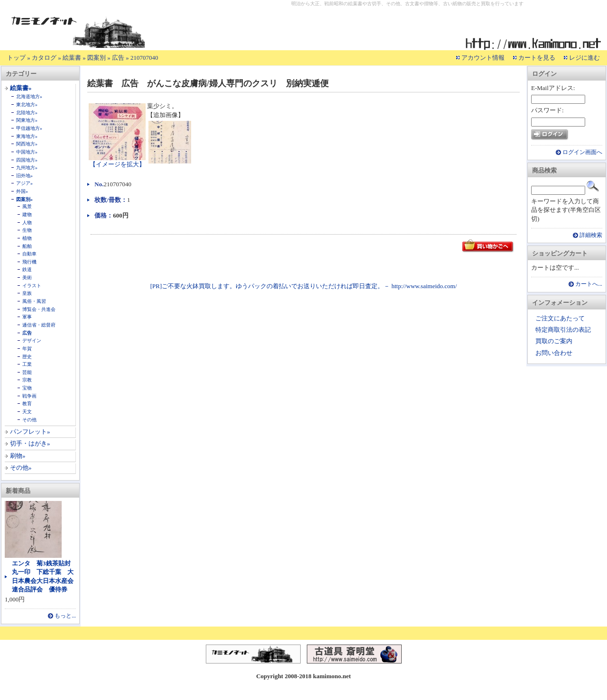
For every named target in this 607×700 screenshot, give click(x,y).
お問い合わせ (554, 353)
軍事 (27, 317)
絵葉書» (21, 88)
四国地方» (27, 160)
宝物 (27, 388)
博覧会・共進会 (39, 309)
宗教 (27, 380)
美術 (27, 277)
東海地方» (27, 136)
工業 (27, 364)
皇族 (27, 293)
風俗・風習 (34, 301)
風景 (27, 206)
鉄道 (27, 269)
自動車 (29, 254)
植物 (27, 238)
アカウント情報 (483, 58)
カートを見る (537, 58)
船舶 (27, 246)
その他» (21, 468)
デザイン (32, 341)
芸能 (27, 372)
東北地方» (27, 105)
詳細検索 (591, 235)
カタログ (44, 58)
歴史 (27, 357)
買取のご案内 (554, 341)
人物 (27, 223)
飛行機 (29, 262)
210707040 (144, 58)
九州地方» (27, 168)
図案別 (97, 58)
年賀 (27, 349)
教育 (27, 404)
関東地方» (27, 120)
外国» (22, 191)
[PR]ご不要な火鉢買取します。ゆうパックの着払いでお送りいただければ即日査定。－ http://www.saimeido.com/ (304, 286)
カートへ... (589, 284)
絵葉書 (72, 58)
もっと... (65, 616)
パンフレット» (30, 432)
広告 (118, 58)
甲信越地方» (29, 128)
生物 (27, 230)
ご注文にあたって (560, 318)
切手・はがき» (30, 443)
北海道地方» (29, 96)
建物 (27, 214)
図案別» (24, 199)
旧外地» (24, 176)
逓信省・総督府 (39, 325)
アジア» (24, 183)
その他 (29, 420)
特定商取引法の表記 (563, 330)
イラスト (32, 286)
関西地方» (27, 144)
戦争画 (29, 396)
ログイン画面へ (582, 152)
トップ (16, 58)
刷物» (18, 456)
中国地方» (27, 152)
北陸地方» (27, 113)
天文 (27, 412)
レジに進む (584, 58)
